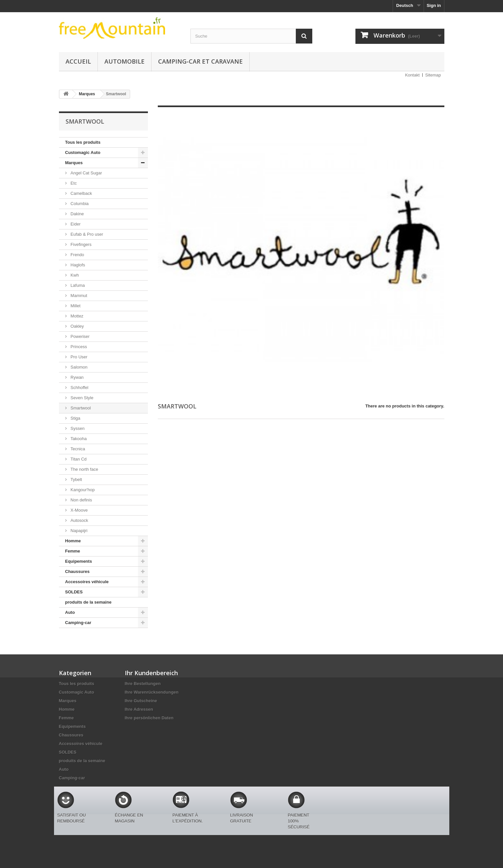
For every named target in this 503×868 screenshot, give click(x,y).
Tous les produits (83, 142)
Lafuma (77, 285)
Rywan (77, 377)
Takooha (78, 439)
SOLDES (74, 592)
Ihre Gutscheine (141, 701)
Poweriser (80, 336)
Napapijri (79, 531)
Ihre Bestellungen (143, 684)
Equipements (79, 561)
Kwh (74, 275)
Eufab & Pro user (86, 234)
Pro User (79, 357)
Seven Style (82, 398)
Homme (73, 541)
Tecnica (77, 449)
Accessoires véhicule (87, 582)
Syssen (77, 428)
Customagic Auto (83, 152)
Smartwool (80, 408)
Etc (73, 183)
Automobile (125, 61)
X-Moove (79, 510)
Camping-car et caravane (200, 61)
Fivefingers (81, 244)
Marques (74, 163)
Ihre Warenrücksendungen (152, 692)
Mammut (78, 296)
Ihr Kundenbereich (151, 673)
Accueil (78, 61)
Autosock (79, 520)
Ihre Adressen (139, 709)
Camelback (81, 193)
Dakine (77, 214)
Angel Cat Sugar (86, 173)
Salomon (79, 367)
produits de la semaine (88, 602)
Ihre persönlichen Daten (149, 718)
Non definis (81, 500)
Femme (73, 551)
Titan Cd (78, 459)
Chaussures (77, 571)
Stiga (75, 418)
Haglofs (77, 265)
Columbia (79, 204)
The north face (84, 469)
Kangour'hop (82, 490)
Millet (75, 306)
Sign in (434, 5)
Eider (75, 224)
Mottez (77, 316)
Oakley (77, 326)
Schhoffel (79, 388)
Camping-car (78, 623)
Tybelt (76, 479)
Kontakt (412, 75)
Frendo (77, 255)
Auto (70, 612)
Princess (78, 347)
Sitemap (433, 75)
